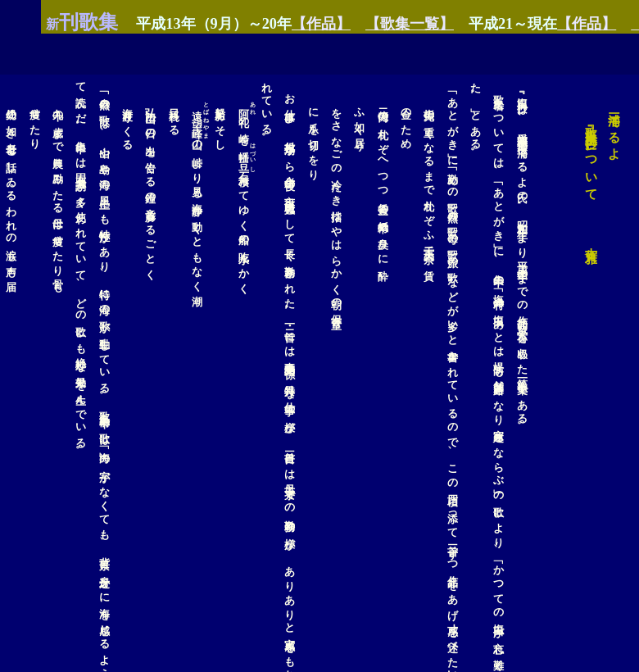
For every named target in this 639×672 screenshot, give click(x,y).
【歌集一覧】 (369, 24)
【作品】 (280, 24)
